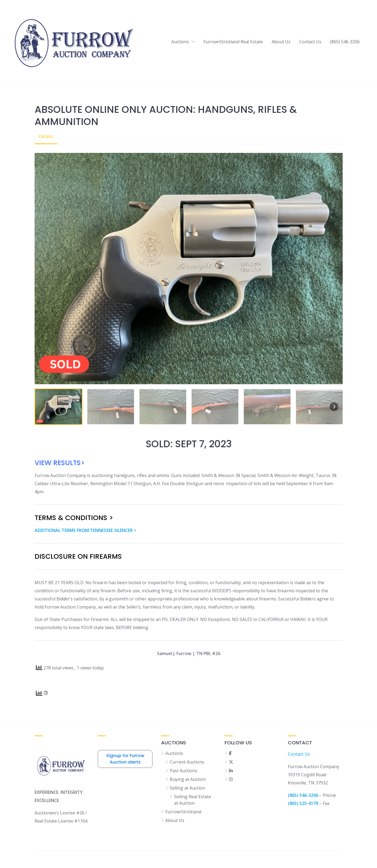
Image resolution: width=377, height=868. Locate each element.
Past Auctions (184, 771)
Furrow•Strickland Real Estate (233, 42)
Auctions (180, 42)
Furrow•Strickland (183, 812)
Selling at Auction (187, 788)
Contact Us (310, 42)
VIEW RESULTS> (60, 463)
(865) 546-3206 (345, 42)
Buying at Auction (188, 779)
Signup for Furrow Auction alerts (125, 759)
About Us (281, 42)
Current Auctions (187, 762)
